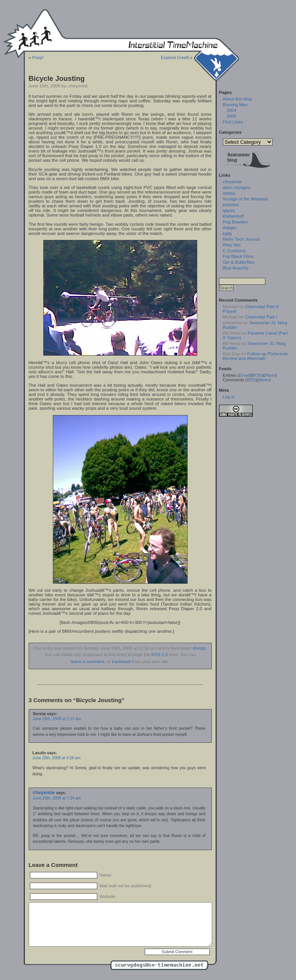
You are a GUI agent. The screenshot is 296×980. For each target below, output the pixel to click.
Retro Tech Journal (241, 239)
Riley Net (232, 245)
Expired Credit (175, 57)
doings (199, 648)
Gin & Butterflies (239, 262)
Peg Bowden (235, 222)
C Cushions (234, 251)
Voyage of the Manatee (245, 199)
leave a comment (88, 662)
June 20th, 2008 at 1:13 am (57, 719)
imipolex (231, 205)
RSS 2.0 (159, 655)
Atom (270, 375)
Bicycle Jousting (57, 78)
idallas (229, 193)
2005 (232, 116)
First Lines (233, 122)
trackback (121, 662)
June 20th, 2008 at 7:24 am (57, 798)
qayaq (229, 210)
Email (244, 375)
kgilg (227, 233)
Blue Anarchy (236, 268)
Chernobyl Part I (261, 317)
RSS (258, 375)
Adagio (230, 228)
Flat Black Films (238, 256)
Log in (229, 397)
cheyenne (44, 793)
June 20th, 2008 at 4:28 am (57, 758)
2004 (232, 110)
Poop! (38, 57)
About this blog (237, 99)
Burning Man (235, 105)
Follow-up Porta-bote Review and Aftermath (256, 356)
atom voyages (237, 187)
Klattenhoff (233, 216)
